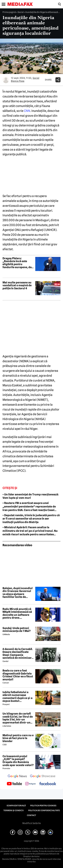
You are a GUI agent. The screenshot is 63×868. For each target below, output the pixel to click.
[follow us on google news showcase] (43, 777)
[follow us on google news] (17, 777)
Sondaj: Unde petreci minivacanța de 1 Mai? (17, 630)
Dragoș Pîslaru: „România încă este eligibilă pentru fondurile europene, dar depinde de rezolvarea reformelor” (18, 263)
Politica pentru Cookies (43, 806)
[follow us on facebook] (48, 784)
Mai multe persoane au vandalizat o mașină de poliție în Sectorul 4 (17, 286)
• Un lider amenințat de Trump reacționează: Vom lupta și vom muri (31, 496)
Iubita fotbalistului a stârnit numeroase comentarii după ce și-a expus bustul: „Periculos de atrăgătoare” (17, 697)
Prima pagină (9, 12)
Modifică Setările (32, 823)
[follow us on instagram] (30, 784)
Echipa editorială (16, 806)
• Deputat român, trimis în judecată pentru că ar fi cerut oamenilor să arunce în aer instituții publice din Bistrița (31, 519)
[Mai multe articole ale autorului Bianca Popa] (6, 80)
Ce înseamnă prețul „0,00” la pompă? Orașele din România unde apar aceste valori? (18, 761)
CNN (27, 111)
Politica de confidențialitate (44, 810)
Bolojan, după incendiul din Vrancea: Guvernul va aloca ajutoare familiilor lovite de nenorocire (18, 593)
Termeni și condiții (14, 810)
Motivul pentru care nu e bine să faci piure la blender (18, 738)
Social (21, 12)
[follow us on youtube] (14, 784)
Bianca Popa (18, 81)
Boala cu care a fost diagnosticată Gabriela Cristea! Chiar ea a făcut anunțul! (18, 675)
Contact (32, 815)
